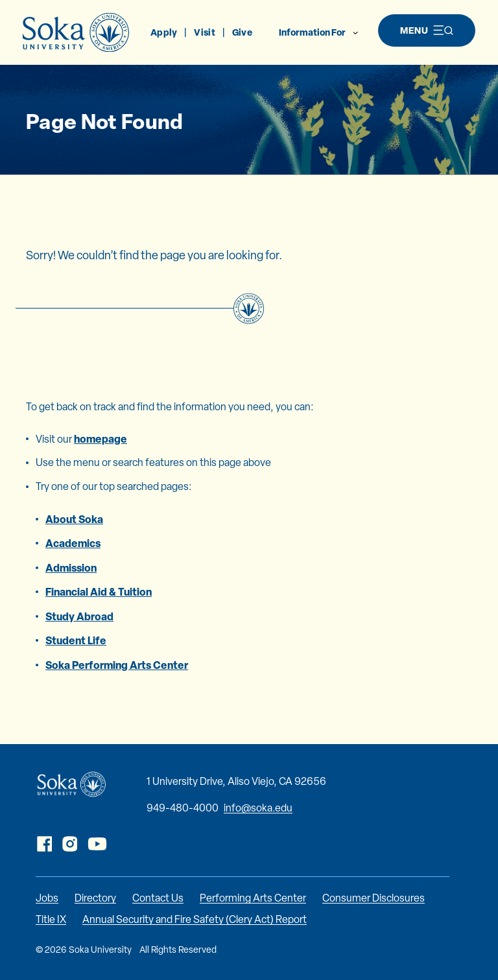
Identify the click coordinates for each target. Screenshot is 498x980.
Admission (71, 568)
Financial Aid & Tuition (99, 592)
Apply (164, 32)
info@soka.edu (258, 808)
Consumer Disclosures (373, 898)
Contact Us (158, 898)
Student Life (76, 640)
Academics (73, 543)
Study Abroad (79, 616)
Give (242, 32)
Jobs (47, 898)
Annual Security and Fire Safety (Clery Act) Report (195, 919)
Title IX (51, 919)
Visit (204, 32)
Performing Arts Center (253, 898)
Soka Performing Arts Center (117, 665)
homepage (101, 439)
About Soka (74, 519)
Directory (95, 898)
